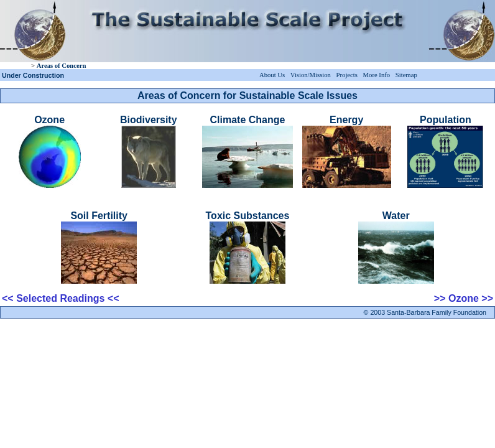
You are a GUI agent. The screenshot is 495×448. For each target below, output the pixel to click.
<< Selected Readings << (61, 298)
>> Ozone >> (464, 298)
